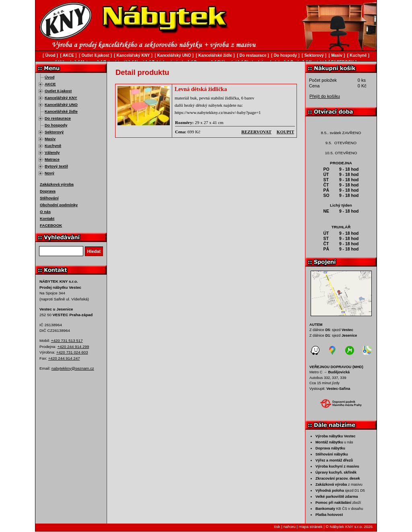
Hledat (94, 251)
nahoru (289, 527)
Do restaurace (58, 118)
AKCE (50, 84)
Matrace (52, 159)
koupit (285, 132)
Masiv (50, 139)
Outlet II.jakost (58, 91)
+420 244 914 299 (73, 347)
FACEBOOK (51, 225)
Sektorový (54, 132)
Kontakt (47, 218)
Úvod (49, 77)
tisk (277, 527)
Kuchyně (53, 146)
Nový (49, 173)
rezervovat (256, 132)
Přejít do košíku (325, 96)
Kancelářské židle (61, 111)
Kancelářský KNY (61, 98)
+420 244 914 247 (64, 358)
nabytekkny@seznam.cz (73, 368)
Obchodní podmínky (59, 205)
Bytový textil (56, 166)
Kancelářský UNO (61, 105)
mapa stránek (310, 527)
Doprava (48, 191)
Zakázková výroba (57, 184)
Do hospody (56, 125)
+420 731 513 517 (67, 341)
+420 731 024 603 (72, 352)
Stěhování (49, 198)
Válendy (52, 152)
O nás (45, 212)
